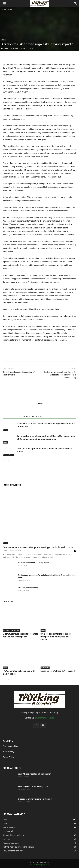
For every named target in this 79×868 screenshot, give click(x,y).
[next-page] (8, 461)
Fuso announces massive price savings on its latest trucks (38, 547)
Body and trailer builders (11, 630)
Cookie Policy (8, 757)
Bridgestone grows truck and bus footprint (35, 799)
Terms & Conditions (11, 746)
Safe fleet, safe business (28, 588)
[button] (4, 4)
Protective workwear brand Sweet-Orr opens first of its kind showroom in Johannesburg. (60, 375)
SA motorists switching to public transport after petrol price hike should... (56, 637)
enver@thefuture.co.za (44, 718)
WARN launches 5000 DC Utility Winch (33, 563)
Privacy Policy (8, 752)
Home (4, 10)
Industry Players (8, 455)
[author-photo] (39, 400)
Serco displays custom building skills (33, 786)
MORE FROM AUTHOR (32, 417)
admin (6, 48)
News (10, 10)
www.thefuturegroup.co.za (39, 865)
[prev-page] (4, 461)
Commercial (45, 668)
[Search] (75, 4)
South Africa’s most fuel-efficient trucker (34, 774)
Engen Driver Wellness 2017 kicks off (58, 671)
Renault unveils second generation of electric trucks (19, 373)
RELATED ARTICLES (12, 417)
